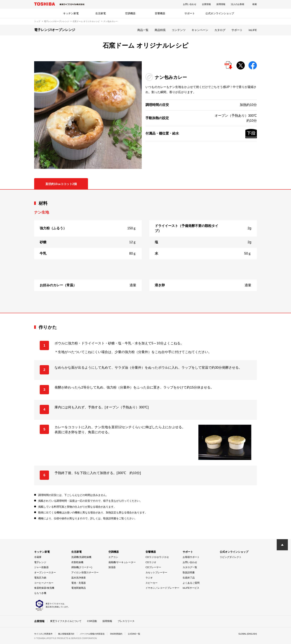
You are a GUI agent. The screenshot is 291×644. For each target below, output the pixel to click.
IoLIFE (253, 30)
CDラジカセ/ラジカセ (157, 557)
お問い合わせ (190, 4)
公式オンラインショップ (220, 13)
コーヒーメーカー (44, 583)
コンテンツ (179, 30)
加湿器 (112, 567)
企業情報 (206, 4)
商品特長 (160, 30)
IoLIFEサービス (191, 588)
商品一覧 (143, 30)
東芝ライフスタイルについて (66, 621)
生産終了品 (189, 578)
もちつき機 (40, 593)
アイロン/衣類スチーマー (85, 572)
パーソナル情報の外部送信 (97, 634)
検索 (255, 4)
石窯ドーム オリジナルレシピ (86, 21)
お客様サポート (191, 557)
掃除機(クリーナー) (82, 567)
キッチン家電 (71, 13)
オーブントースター (45, 572)
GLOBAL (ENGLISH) (246, 634)
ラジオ (149, 578)
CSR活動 (92, 621)
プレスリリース (126, 621)
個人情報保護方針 (69, 634)
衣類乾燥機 (77, 562)
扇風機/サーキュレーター (122, 562)
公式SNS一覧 (141, 634)
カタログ (220, 30)
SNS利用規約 (122, 634)
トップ (37, 21)
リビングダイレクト (231, 557)
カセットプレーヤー (156, 572)
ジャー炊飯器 (41, 567)
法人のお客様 (238, 4)
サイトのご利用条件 (44, 634)
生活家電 (101, 13)
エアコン (113, 557)
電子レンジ (40, 562)
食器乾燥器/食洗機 (44, 588)
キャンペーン (200, 30)
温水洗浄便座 (79, 578)
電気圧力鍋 (40, 578)
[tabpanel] (145, 251)
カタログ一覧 (190, 567)
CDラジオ (151, 562)
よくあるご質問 (191, 583)
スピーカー (152, 583)
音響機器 (160, 13)
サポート (190, 13)
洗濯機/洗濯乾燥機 (81, 557)
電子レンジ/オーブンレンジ (57, 21)
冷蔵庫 (38, 557)
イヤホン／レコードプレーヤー (162, 588)
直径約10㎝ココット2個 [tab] (61, 184)
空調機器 (130, 13)
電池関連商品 (79, 588)
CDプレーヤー (153, 567)
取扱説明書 (189, 572)
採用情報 (221, 4)
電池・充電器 (79, 583)
